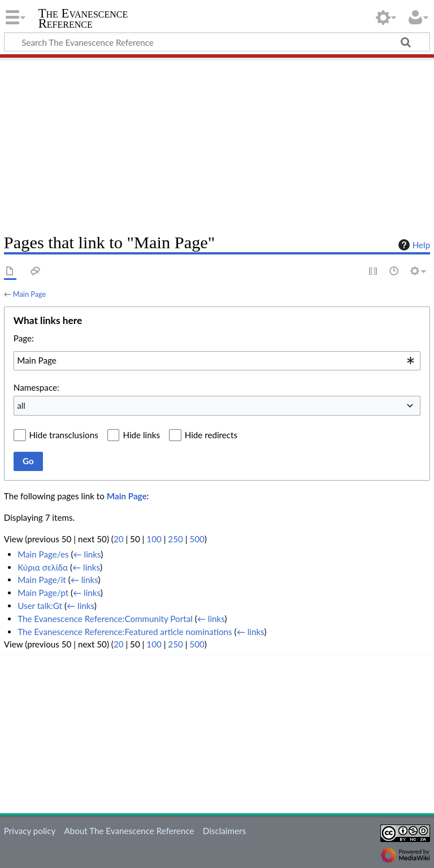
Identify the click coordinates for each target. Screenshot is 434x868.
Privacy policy (30, 831)
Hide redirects (211, 435)
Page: (24, 338)
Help (413, 245)
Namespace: (36, 387)
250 (175, 539)
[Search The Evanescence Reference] (217, 42)
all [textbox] (21, 405)
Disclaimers (224, 831)
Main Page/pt (43, 593)
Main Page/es (43, 554)
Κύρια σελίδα (43, 567)
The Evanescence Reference (83, 19)
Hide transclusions (64, 435)
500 (197, 539)
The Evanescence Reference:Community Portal (105, 619)
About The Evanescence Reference (129, 831)
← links (87, 554)
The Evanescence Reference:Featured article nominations (125, 632)
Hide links (141, 435)
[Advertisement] (217, 141)
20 (119, 539)
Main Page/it (42, 580)
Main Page (29, 294)
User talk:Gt (40, 606)
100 (154, 539)
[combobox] (217, 361)
